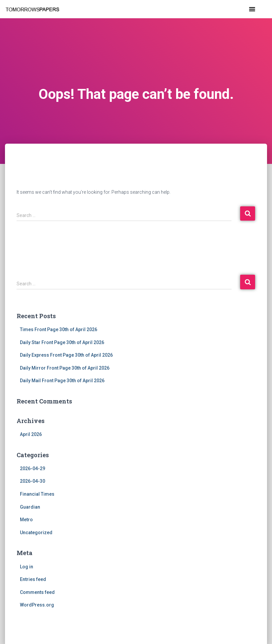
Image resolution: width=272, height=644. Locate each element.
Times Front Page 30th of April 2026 (59, 329)
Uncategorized (36, 533)
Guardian (30, 507)
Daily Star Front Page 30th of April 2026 (62, 342)
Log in (27, 567)
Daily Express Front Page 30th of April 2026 (66, 355)
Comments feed (37, 592)
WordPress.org (37, 605)
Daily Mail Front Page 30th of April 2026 (62, 381)
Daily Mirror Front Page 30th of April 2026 (65, 368)
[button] (252, 9)
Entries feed (33, 579)
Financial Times (37, 494)
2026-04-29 (33, 468)
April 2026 (31, 434)
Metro (26, 520)
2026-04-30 (33, 481)
